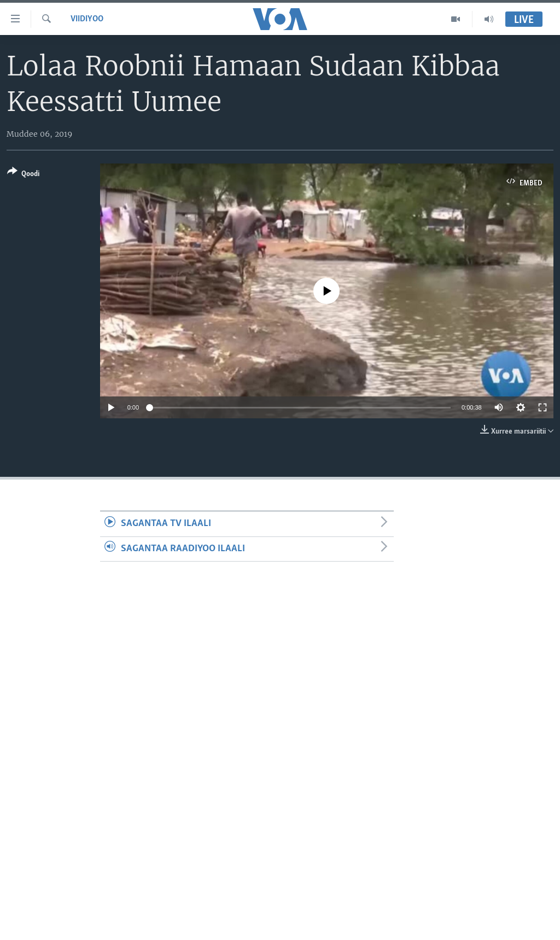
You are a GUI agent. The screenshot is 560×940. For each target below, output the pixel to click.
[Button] (23, 175)
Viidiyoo (87, 19)
